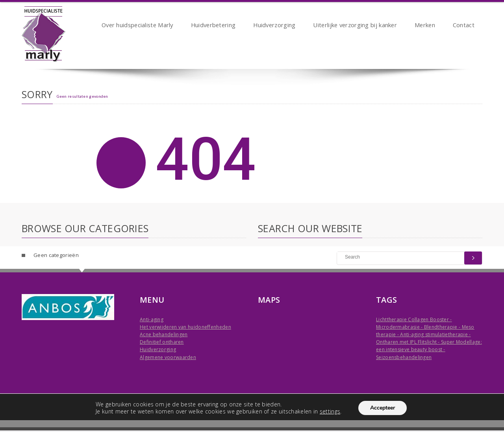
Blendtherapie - (443, 327)
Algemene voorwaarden (168, 357)
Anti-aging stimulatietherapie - (435, 334)
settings (330, 412)
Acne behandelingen (164, 334)
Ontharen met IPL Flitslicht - (409, 342)
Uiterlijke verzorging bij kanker (355, 26)
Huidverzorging (274, 26)
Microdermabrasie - (400, 327)
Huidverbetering (213, 26)
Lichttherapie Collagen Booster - (414, 319)
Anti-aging (152, 319)
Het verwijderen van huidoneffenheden (185, 327)
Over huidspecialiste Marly (137, 26)
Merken (425, 26)
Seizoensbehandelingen (404, 357)
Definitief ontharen (162, 342)
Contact (464, 26)
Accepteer (383, 408)
